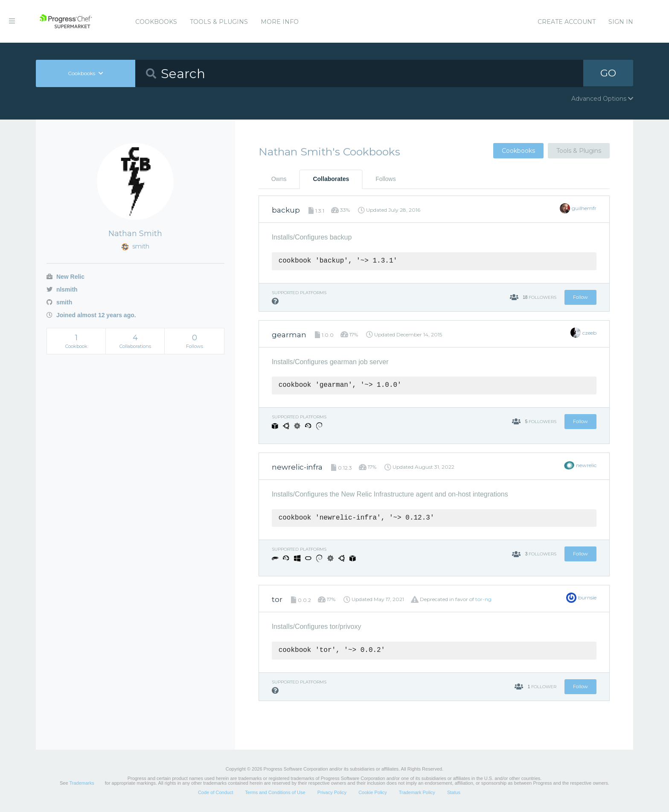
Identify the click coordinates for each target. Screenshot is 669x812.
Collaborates (331, 179)
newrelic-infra (297, 467)
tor (277, 599)
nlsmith (62, 289)
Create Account (567, 22)
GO (608, 73)
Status (454, 792)
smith (59, 302)
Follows (385, 179)
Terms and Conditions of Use (275, 792)
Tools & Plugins (219, 22)
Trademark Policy (417, 792)
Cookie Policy (373, 792)
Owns (279, 179)
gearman (289, 335)
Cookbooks (156, 22)
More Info (280, 22)
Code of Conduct (216, 792)
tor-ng (483, 599)
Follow (580, 297)
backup (286, 210)
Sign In (621, 22)
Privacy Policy (332, 792)
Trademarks (81, 783)
